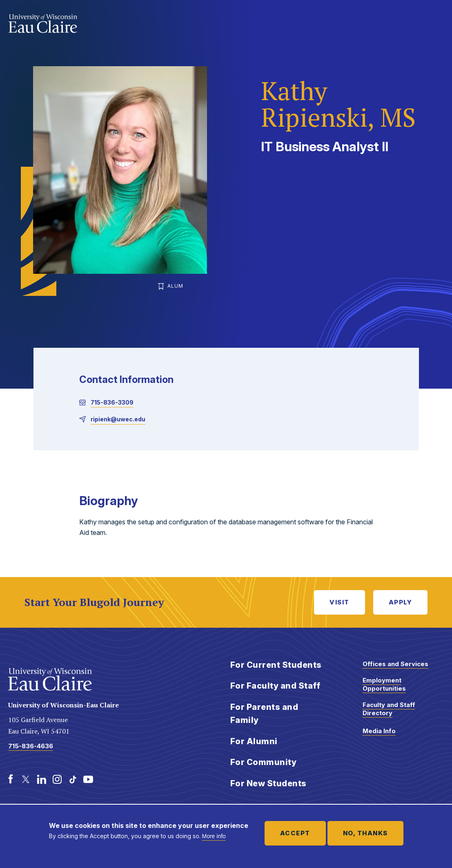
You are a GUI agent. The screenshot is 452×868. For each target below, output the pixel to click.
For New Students (268, 783)
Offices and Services (395, 664)
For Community (264, 762)
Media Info (379, 731)
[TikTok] (73, 779)
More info (214, 836)
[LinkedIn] (42, 779)
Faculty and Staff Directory (389, 709)
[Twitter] (26, 779)
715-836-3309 (112, 402)
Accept (295, 833)
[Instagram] (57, 779)
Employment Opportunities (384, 684)
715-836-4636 (31, 746)
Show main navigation (436, 22)
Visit (340, 602)
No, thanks (365, 833)
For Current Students (276, 665)
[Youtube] (88, 779)
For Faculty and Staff (275, 686)
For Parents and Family (264, 714)
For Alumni (254, 741)
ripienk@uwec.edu (118, 419)
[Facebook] (11, 779)
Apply (401, 602)
